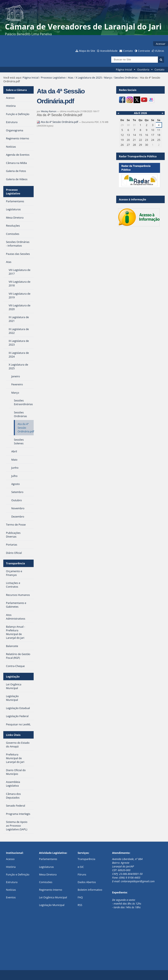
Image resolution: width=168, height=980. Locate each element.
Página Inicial (124, 69)
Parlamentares (48, 859)
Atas (71, 78)
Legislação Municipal (52, 905)
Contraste (144, 51)
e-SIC (81, 867)
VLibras (160, 51)
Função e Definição (18, 874)
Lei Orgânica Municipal (53, 897)
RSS (80, 905)
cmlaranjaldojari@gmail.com (138, 881)
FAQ (80, 897)
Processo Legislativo (53, 78)
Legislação (13, 676)
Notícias (11, 890)
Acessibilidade (109, 51)
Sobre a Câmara (16, 90)
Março (108, 78)
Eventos (11, 897)
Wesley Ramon (49, 111)
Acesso (10, 859)
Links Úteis (13, 735)
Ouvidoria (143, 69)
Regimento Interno (51, 890)
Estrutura (12, 882)
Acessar (161, 44)
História (11, 867)
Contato (128, 51)
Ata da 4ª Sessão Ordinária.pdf (58, 122)
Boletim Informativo (90, 890)
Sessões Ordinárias (126, 78)
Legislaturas (46, 867)
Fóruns (82, 874)
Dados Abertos (87, 882)
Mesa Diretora (48, 874)
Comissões (46, 882)
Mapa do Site (87, 51)
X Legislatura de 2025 (89, 78)
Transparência (15, 563)
